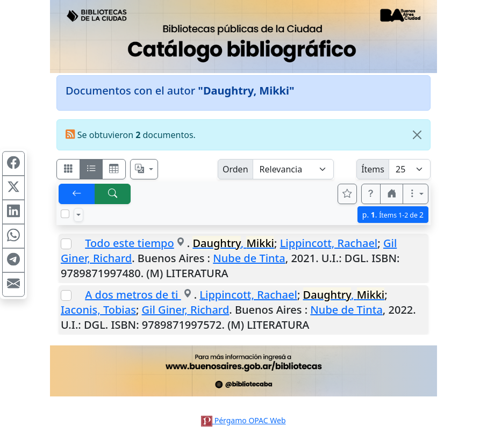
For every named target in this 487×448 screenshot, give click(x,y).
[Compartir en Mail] (13, 285)
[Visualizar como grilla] (114, 169)
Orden (235, 169)
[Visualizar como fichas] (68, 169)
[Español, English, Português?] (144, 169)
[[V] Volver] (77, 194)
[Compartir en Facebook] (13, 164)
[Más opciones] (416, 194)
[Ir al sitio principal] (243, 37)
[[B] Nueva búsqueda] (113, 194)
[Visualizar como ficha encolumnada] (91, 169)
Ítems (373, 169)
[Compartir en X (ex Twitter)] (13, 188)
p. (393, 215)
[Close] (417, 135)
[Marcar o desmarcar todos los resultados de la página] (65, 214)
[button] (371, 194)
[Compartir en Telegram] (13, 261)
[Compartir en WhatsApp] (13, 236)
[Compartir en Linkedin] (13, 212)
